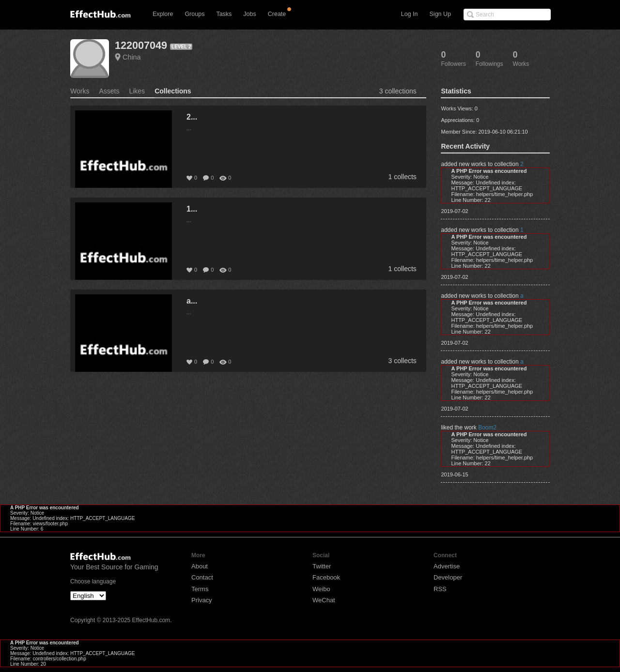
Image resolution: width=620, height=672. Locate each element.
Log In (410, 14)
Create (277, 14)
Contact (202, 577)
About (200, 566)
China (132, 57)
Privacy (202, 600)
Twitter (322, 566)
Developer (448, 577)
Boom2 (487, 428)
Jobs (249, 14)
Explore (163, 14)
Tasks (224, 14)
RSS (440, 589)
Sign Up (440, 14)
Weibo (321, 589)
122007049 (141, 45)
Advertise (447, 566)
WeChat (324, 600)
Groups (194, 14)
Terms (200, 589)
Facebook (326, 577)
